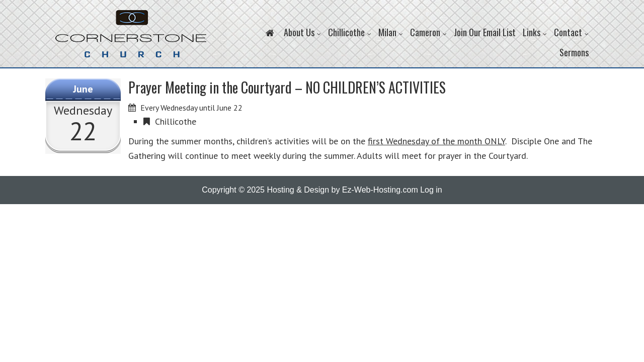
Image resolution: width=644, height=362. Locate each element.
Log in (431, 190)
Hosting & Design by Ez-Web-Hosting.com (342, 190)
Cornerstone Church (131, 39)
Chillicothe (176, 121)
